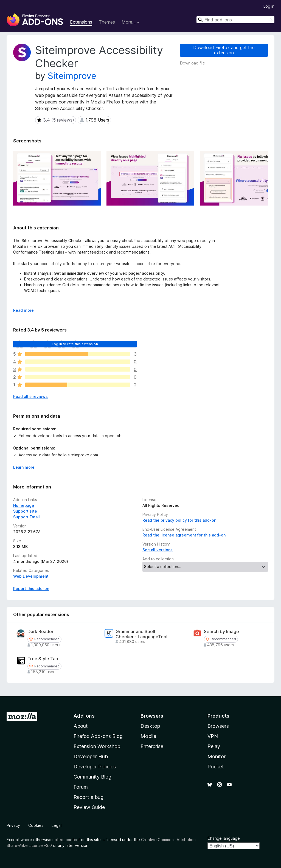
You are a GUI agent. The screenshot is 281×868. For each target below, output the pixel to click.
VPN (213, 736)
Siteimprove (72, 76)
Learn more (24, 467)
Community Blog (92, 777)
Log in (269, 6)
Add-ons (84, 716)
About (81, 726)
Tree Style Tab (43, 659)
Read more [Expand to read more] (23, 310)
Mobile (148, 736)
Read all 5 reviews (30, 396)
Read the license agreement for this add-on (184, 535)
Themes (107, 22)
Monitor (217, 756)
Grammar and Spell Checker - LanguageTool (141, 634)
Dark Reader (40, 632)
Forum (81, 787)
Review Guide (89, 807)
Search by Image (221, 632)
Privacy (13, 825)
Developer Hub (91, 756)
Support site (25, 511)
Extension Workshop (97, 746)
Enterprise (152, 746)
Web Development (31, 576)
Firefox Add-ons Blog (98, 736)
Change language (224, 838)
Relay (214, 746)
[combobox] (235, 20)
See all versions (158, 550)
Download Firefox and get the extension (224, 50)
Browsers (218, 726)
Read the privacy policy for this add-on (179, 520)
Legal (57, 825)
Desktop (150, 726)
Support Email (26, 517)
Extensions (81, 22)
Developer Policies (95, 767)
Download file (193, 63)
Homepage (24, 505)
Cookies (36, 825)
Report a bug (88, 797)
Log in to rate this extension (75, 344)
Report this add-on (31, 589)
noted (58, 840)
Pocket (216, 767)
